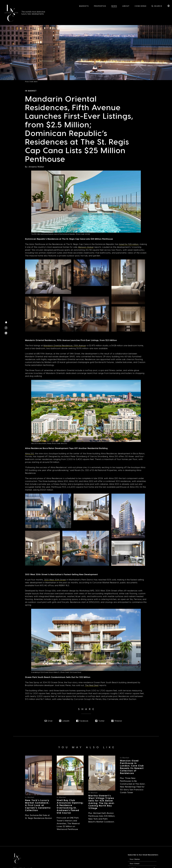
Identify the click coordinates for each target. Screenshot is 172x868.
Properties (100, 6)
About (126, 6)
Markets (84, 6)
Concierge (141, 6)
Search (158, 6)
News (114, 6)
